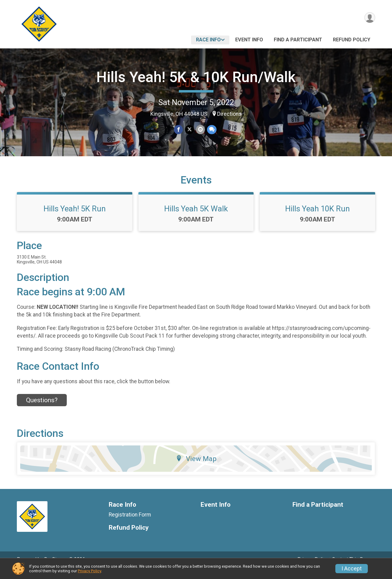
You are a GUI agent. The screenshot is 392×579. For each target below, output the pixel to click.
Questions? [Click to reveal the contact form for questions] (42, 409)
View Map (196, 467)
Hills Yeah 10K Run (317, 217)
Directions (229, 114)
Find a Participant (298, 40)
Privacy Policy (89, 571)
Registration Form (130, 523)
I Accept (352, 569)
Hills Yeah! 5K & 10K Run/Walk (196, 77)
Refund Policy (352, 40)
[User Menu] (369, 18)
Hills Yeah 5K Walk (196, 217)
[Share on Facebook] (179, 130)
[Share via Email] (200, 130)
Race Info (208, 40)
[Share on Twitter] (189, 130)
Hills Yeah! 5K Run (75, 217)
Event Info (249, 40)
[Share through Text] (211, 130)
